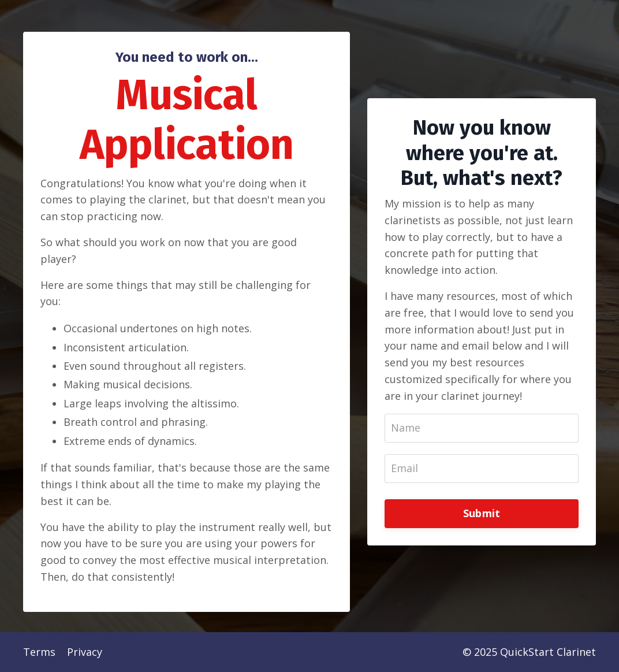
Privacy (85, 652)
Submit (482, 513)
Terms (39, 652)
